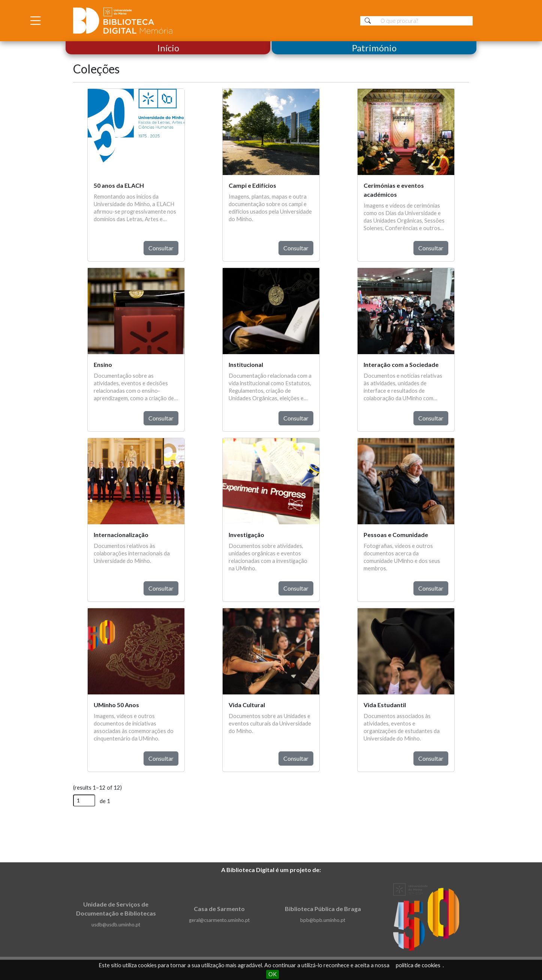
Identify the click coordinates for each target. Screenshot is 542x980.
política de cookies (418, 965)
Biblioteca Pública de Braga (323, 909)
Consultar (161, 248)
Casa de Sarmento (219, 909)
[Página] (84, 800)
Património (374, 48)
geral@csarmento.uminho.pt (219, 920)
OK (272, 974)
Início (168, 48)
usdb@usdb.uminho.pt (116, 925)
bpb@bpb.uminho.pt (323, 920)
